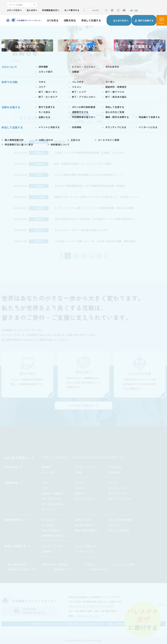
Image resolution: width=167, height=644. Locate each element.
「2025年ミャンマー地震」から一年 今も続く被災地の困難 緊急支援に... (96, 241)
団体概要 (46, 467)
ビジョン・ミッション (87, 467)
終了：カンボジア (84, 499)
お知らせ (90, 564)
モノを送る (48, 525)
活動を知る (70, 20)
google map (78, 606)
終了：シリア (49, 509)
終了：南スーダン (118, 493)
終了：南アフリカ (51, 499)
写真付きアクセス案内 (100, 606)
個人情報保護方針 (17, 564)
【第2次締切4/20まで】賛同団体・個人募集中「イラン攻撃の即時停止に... (95, 219)
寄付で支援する (50, 520)
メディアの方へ (14, 10)
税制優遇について (63, 569)
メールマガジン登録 (123, 564)
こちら (104, 457)
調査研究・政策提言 (52, 493)
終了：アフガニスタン (120, 499)
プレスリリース (139, 115)
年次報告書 (114, 472)
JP (131, 10)
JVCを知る (53, 20)
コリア (45, 488)
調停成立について (64, 141)
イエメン (80, 488)
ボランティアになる (52, 546)
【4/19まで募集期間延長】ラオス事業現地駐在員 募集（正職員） (90, 186)
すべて (80, 115)
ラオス (45, 483)
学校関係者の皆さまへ (53, 536)
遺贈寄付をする (83, 520)
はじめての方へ (17, 457)
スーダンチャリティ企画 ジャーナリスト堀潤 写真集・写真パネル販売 (95, 208)
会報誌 (100, 121)
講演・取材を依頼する (87, 530)
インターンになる (84, 551)
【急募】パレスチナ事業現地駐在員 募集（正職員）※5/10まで (89, 153)
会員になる (114, 525)
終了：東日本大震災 (52, 504)
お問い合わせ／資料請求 (55, 564)
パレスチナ (81, 483)
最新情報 (99, 115)
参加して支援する (51, 530)
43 (99, 256)
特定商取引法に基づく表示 (22, 569)
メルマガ (95, 10)
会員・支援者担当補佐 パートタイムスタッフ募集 (82, 164)
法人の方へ (32, 10)
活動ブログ (81, 493)
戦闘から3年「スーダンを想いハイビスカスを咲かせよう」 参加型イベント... (97, 197)
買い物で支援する (84, 525)
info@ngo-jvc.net (88, 616)
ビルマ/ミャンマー (118, 488)
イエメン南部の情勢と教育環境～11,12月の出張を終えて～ (87, 175)
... (91, 256)
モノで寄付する (72, 10)
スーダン (113, 483)
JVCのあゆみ (115, 467)
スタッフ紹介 (49, 472)
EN (136, 10)
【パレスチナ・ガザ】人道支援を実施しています (81, 230)
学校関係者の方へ (51, 10)
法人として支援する (119, 530)
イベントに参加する (86, 546)
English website (99, 569)
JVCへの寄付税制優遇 (120, 520)
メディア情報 (119, 115)
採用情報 (80, 121)
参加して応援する (91, 20)
